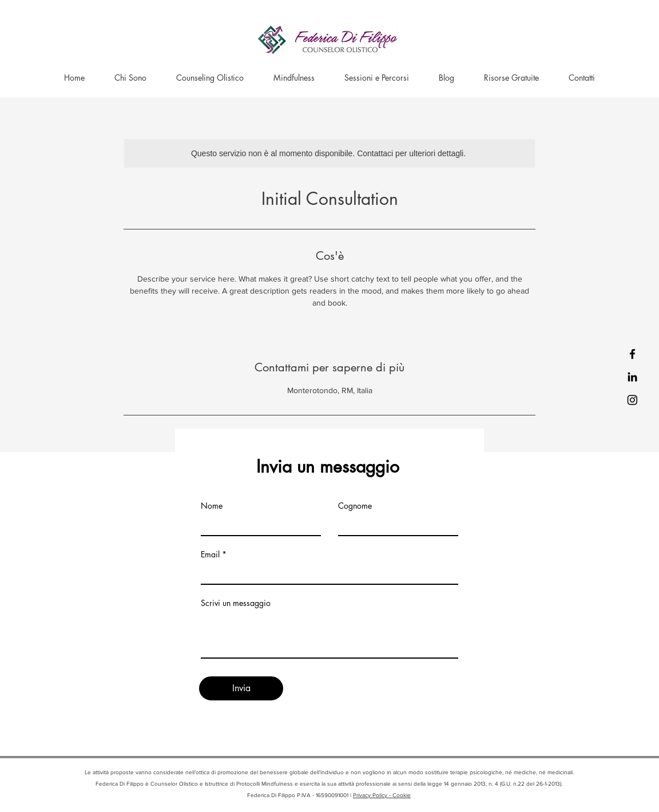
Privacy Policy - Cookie (382, 795)
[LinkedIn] (632, 377)
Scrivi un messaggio (236, 603)
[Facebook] (632, 354)
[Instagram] (632, 400)
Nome (212, 506)
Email (210, 554)
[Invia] (241, 688)
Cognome (355, 506)
